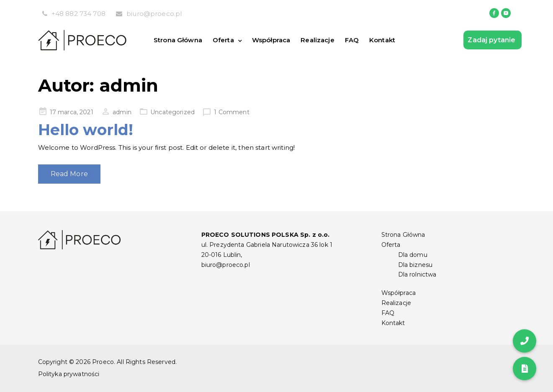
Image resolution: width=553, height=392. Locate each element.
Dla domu (413, 255)
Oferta (223, 40)
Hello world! (86, 130)
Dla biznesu (415, 265)
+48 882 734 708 (78, 14)
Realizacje (318, 40)
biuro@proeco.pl (154, 14)
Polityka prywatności (69, 374)
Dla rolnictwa (417, 274)
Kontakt (382, 40)
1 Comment (231, 112)
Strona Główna (178, 40)
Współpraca (271, 40)
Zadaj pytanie (492, 40)
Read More (69, 174)
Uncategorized (172, 112)
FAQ (352, 40)
